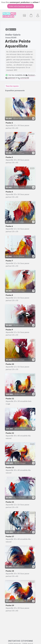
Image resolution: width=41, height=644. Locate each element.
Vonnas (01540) (11, 37)
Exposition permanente (15, 90)
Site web (12, 29)
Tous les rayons (12, 86)
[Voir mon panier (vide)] (31, 15)
